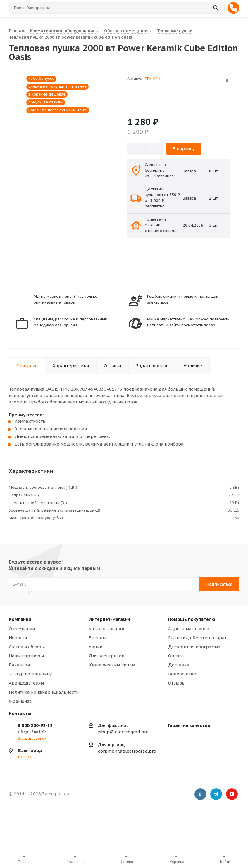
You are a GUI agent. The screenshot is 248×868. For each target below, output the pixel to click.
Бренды (97, 638)
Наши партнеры (26, 656)
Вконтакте (200, 795)
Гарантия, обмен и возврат (197, 638)
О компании (22, 629)
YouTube (232, 795)
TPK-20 (152, 79)
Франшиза (20, 701)
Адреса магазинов (189, 629)
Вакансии (19, 665)
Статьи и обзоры (27, 647)
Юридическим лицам (112, 665)
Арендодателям (26, 683)
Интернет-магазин (109, 619)
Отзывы (177, 683)
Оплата (176, 656)
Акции (95, 647)
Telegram (216, 795)
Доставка (179, 665)
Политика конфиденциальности (44, 692)
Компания (20, 619)
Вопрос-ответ (183, 674)
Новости (18, 638)
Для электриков (106, 656)
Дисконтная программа (194, 647)
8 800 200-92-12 (35, 725)
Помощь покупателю (192, 619)
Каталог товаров (107, 629)
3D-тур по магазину (30, 674)
